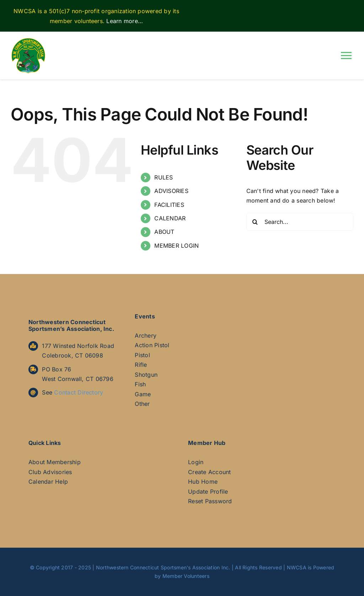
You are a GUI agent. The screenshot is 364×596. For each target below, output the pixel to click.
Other (142, 404)
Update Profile (208, 492)
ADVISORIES (171, 191)
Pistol (142, 355)
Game (143, 394)
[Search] (255, 222)
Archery (146, 335)
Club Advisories (50, 472)
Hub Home (203, 482)
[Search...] (300, 222)
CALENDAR (170, 218)
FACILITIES (169, 205)
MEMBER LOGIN (176, 246)
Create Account (209, 472)
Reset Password (210, 501)
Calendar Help (48, 482)
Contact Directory (79, 392)
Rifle (141, 365)
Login (196, 462)
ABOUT (164, 232)
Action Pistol (152, 345)
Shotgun (146, 375)
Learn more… (125, 21)
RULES (164, 177)
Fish (140, 384)
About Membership (55, 462)
